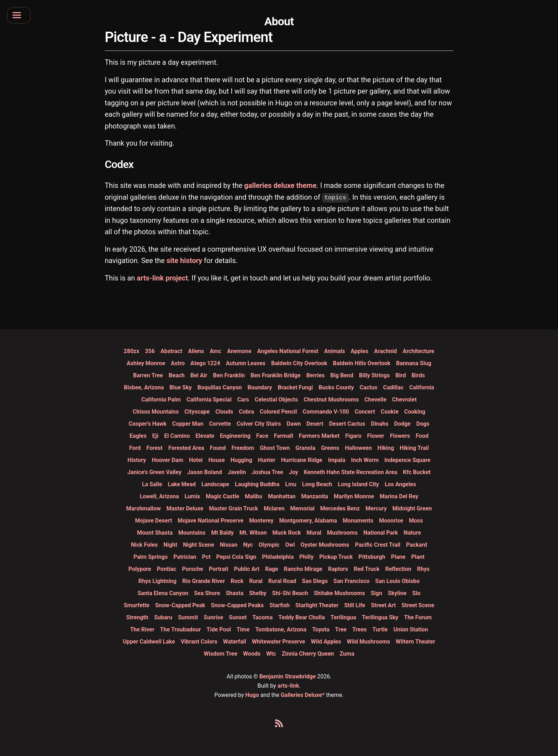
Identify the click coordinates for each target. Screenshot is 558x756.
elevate (205, 436)
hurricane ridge (302, 460)
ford (135, 448)
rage (272, 569)
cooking (415, 412)
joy (294, 472)
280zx (132, 351)
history (137, 460)
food (422, 436)
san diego (315, 581)
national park (381, 533)
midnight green (412, 508)
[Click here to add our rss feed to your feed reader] (279, 725)
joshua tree (267, 472)
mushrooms (342, 533)
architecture (418, 351)
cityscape (197, 412)
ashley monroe (146, 363)
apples (359, 351)
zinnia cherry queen (308, 654)
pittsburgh (372, 557)
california (422, 387)
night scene (198, 545)
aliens (196, 351)
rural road (282, 581)
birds (418, 375)
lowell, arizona (159, 496)
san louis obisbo (397, 581)
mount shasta (155, 533)
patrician (185, 557)
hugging (241, 460)
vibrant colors (199, 642)
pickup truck (336, 557)
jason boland (205, 472)
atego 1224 (205, 363)
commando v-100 (326, 412)
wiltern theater (415, 642)
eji (155, 436)
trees (360, 629)
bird (401, 375)
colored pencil (278, 412)
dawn (294, 424)
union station (410, 629)
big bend (342, 375)
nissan (229, 545)
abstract (171, 351)
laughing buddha (257, 484)
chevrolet (404, 400)
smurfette (137, 605)
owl (290, 545)
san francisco (351, 581)
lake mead (182, 484)
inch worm (365, 460)
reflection (398, 569)
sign (377, 593)
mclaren (274, 508)
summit (188, 617)
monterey (261, 521)
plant (418, 557)
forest (154, 448)
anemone (239, 351)
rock (237, 581)
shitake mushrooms (339, 593)
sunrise (213, 617)
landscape (215, 484)
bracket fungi (295, 387)
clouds (224, 412)
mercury (376, 508)
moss (416, 521)
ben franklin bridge (276, 375)
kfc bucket (417, 472)
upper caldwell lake (149, 642)
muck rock (287, 533)
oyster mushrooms (325, 545)
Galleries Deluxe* (303, 695)
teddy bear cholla (302, 617)
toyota (321, 629)
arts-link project (162, 278)
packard (417, 545)
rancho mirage (303, 569)
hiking (386, 448)
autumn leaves (246, 363)
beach (177, 375)
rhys (423, 569)
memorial (302, 508)
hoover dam (167, 460)
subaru (163, 617)
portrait (219, 569)
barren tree (148, 375)
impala (337, 460)
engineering (235, 436)
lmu (291, 484)
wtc (271, 654)
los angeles (400, 484)
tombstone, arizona (281, 629)
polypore (140, 569)
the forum (418, 617)
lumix (193, 496)
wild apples (326, 642)
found (218, 448)
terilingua (343, 617)
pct (206, 557)
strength (137, 617)
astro (178, 363)
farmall (284, 436)
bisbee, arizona (144, 387)
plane (398, 557)
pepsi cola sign (236, 557)
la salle (152, 484)
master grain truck (233, 508)
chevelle (375, 400)
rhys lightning (157, 581)
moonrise (391, 521)
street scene (418, 605)
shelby (258, 593)
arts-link (288, 686)
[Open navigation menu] (21, 17)
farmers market (319, 436)
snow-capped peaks (238, 605)
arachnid (385, 351)
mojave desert (154, 521)
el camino (177, 436)
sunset (238, 617)
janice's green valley (154, 472)
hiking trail (414, 448)
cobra (246, 412)
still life (355, 605)
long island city (358, 484)
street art (383, 605)
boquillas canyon (220, 387)
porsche (192, 569)
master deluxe (185, 508)
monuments (358, 521)
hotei (196, 460)
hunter (267, 460)
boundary (260, 387)
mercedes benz (340, 508)
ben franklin (229, 375)
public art (246, 569)
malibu (254, 496)
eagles (138, 436)
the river (142, 629)
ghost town (275, 448)
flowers (400, 436)
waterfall (235, 642)
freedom (243, 448)
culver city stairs (259, 424)
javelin (237, 472)
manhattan (282, 496)
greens (330, 448)
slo (416, 593)
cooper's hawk (147, 424)
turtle (380, 629)
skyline (397, 593)
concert (365, 412)
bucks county (336, 387)
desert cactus (347, 424)
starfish (280, 605)
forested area (186, 448)
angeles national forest (288, 351)
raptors (338, 569)
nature (412, 533)
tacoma (262, 617)
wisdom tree (221, 654)
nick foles (144, 545)
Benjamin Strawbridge (288, 676)
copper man (188, 424)
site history (184, 261)
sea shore (207, 593)
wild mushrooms (368, 642)
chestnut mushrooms (331, 400)
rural (256, 581)
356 (150, 351)
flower (375, 436)
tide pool (219, 629)
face (262, 436)
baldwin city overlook (299, 363)
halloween (358, 448)
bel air (199, 375)
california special (209, 400)
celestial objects (276, 400)
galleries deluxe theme (280, 185)
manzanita (314, 496)
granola (305, 448)
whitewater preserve (279, 642)
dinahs (380, 424)
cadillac (393, 387)
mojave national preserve (210, 521)
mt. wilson (253, 533)
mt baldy (222, 533)
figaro (353, 436)
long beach (317, 484)
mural (314, 533)
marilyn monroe (354, 496)
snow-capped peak (180, 605)
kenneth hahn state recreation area (351, 472)
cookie (390, 412)
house (217, 460)
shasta (235, 593)
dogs (423, 424)
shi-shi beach (290, 593)
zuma (347, 654)
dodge (402, 424)
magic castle (222, 496)
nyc (248, 545)
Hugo (252, 695)
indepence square (407, 460)
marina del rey (399, 496)
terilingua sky (380, 617)
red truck (367, 569)
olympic (269, 545)
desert (315, 424)
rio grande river (204, 581)
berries (316, 375)
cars (243, 400)
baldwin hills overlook (362, 363)
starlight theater (317, 605)
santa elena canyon (163, 593)
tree (341, 629)
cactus (368, 387)
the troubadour (181, 629)
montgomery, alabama (308, 521)
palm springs (151, 557)
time (243, 629)
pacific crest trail (378, 545)
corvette (220, 424)
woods (252, 654)
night (170, 545)
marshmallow (144, 508)
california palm (161, 400)
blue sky (180, 387)
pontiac (167, 569)
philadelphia (278, 557)
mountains (192, 533)
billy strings (375, 375)
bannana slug (414, 363)
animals (335, 351)
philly (306, 557)
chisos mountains (156, 412)
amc (215, 351)
